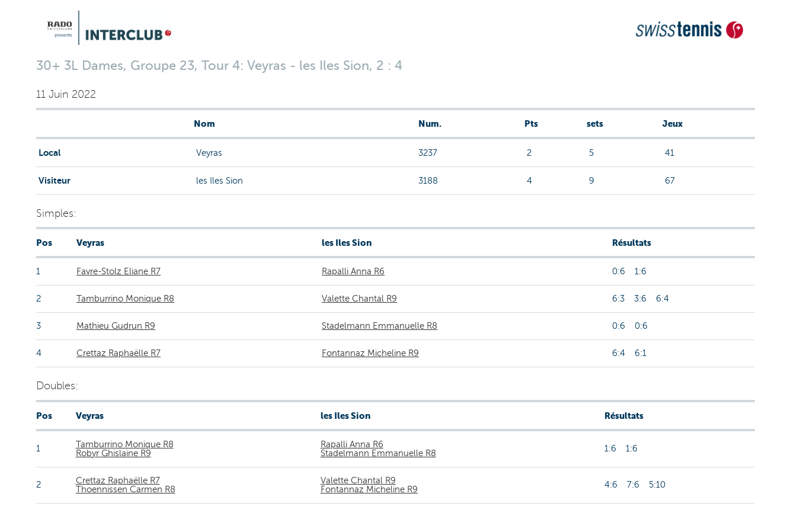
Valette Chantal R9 (359, 299)
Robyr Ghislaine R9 (113, 453)
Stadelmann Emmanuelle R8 (380, 326)
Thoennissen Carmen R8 (126, 489)
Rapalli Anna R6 (353, 271)
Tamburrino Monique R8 (125, 299)
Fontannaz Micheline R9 (370, 353)
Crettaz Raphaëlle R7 (119, 353)
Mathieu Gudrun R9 (116, 326)
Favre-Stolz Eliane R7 (119, 271)
